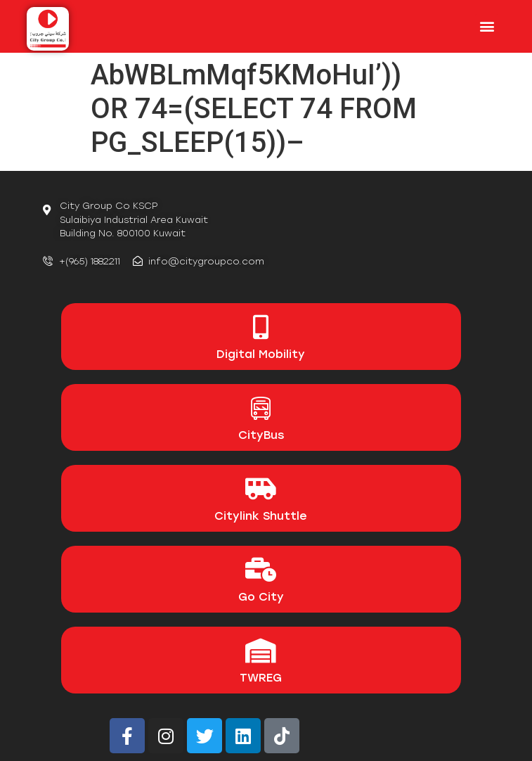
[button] (487, 26)
